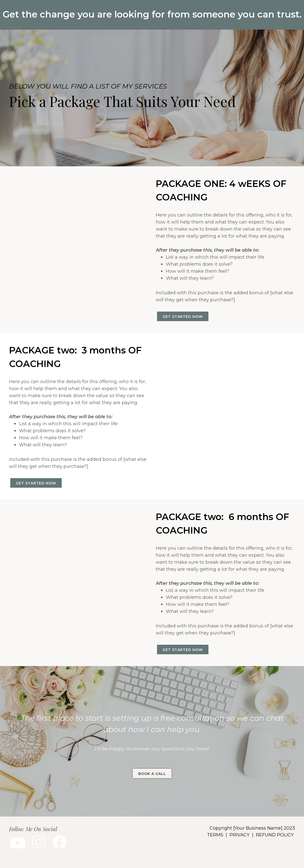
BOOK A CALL (152, 774)
